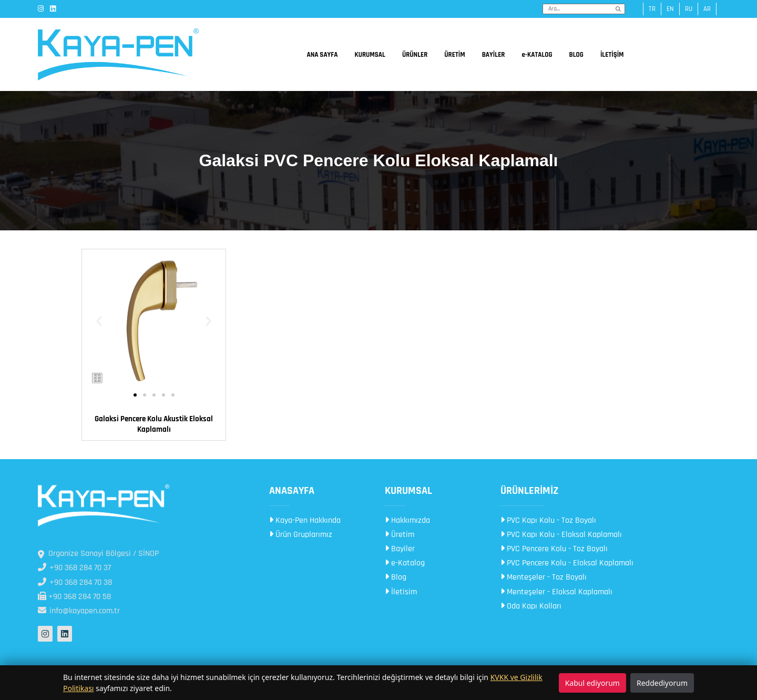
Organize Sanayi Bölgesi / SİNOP (98, 554)
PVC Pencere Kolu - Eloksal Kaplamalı (567, 563)
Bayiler (400, 549)
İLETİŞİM (612, 55)
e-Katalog (405, 563)
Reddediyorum (662, 683)
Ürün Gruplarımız (301, 535)
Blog (396, 577)
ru (689, 9)
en (670, 9)
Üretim (400, 535)
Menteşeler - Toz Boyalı (544, 577)
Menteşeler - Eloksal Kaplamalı (556, 592)
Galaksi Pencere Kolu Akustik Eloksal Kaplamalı (154, 424)
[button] (99, 321)
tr (652, 9)
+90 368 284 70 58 (74, 597)
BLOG (576, 55)
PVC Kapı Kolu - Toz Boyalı (548, 520)
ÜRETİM (454, 55)
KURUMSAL (370, 55)
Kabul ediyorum (592, 683)
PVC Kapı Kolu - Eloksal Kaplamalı (561, 535)
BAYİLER (494, 55)
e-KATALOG (537, 55)
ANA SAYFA (322, 55)
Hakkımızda (407, 520)
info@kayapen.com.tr (79, 611)
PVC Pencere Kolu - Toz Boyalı (554, 549)
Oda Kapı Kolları (531, 606)
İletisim (401, 592)
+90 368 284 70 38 (75, 582)
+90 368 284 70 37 (74, 568)
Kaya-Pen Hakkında (305, 520)
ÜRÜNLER (415, 55)
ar (707, 9)
